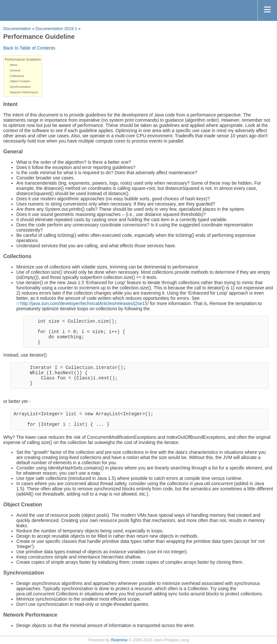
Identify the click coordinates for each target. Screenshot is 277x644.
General (15, 70)
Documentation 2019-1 (56, 29)
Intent (14, 65)
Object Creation (20, 81)
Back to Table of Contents (29, 48)
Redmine (119, 640)
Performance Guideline (23, 59)
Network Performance (24, 92)
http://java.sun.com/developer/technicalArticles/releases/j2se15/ (85, 303)
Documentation (17, 29)
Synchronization (20, 87)
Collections (17, 76)
